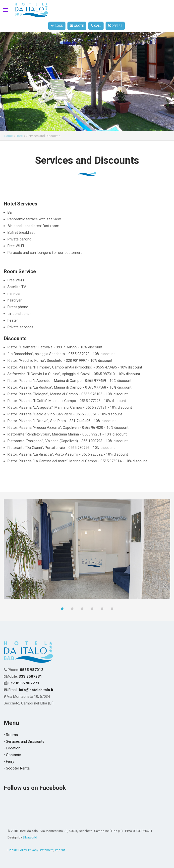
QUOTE (77, 26)
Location (13, 748)
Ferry (10, 762)
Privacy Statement (41, 850)
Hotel (20, 136)
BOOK (57, 26)
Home (8, 136)
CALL (96, 26)
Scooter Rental (18, 768)
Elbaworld (30, 837)
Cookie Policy (17, 850)
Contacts (14, 755)
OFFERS (115, 26)
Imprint (60, 850)
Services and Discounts (25, 741)
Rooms (12, 735)
